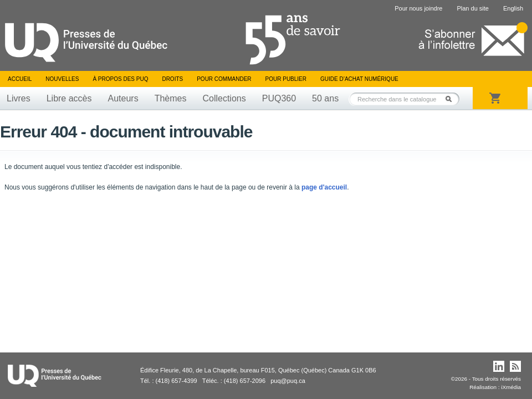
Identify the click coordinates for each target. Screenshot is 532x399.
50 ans (325, 98)
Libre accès (69, 98)
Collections (224, 98)
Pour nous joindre (418, 8)
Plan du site (472, 8)
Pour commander (224, 79)
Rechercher (452, 99)
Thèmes (171, 98)
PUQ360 (279, 98)
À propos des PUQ (120, 79)
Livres (19, 98)
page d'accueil (324, 187)
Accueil (20, 79)
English (513, 8)
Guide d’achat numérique (359, 79)
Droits (172, 79)
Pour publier (286, 79)
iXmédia (511, 387)
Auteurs (123, 98)
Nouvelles (62, 79)
